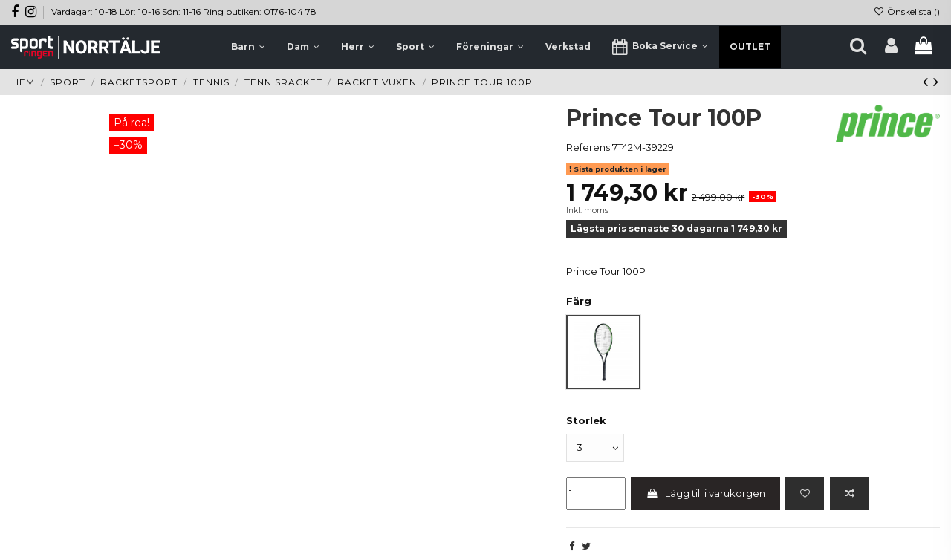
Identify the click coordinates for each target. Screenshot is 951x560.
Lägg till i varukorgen (705, 493)
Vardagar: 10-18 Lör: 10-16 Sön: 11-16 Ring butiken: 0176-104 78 (184, 12)
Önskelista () (907, 12)
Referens (588, 147)
